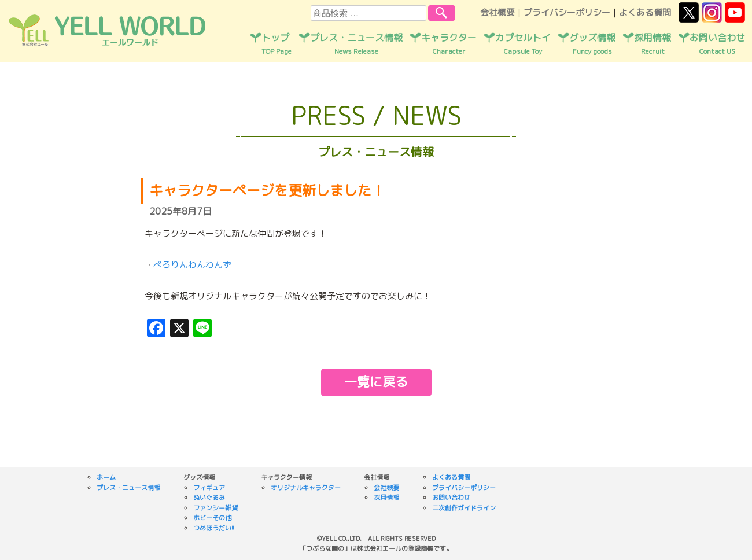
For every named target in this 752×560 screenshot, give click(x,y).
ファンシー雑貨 (215, 508)
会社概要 (497, 12)
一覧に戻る (376, 382)
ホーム (106, 477)
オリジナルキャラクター (306, 488)
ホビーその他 (212, 518)
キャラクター (449, 44)
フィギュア (209, 488)
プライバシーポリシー (567, 12)
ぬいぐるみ (209, 498)
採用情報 (653, 44)
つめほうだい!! (214, 528)
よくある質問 (645, 12)
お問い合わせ (717, 44)
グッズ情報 (592, 44)
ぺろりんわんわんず (192, 265)
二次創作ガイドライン (464, 508)
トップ (277, 44)
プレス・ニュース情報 (356, 44)
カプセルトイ (523, 44)
